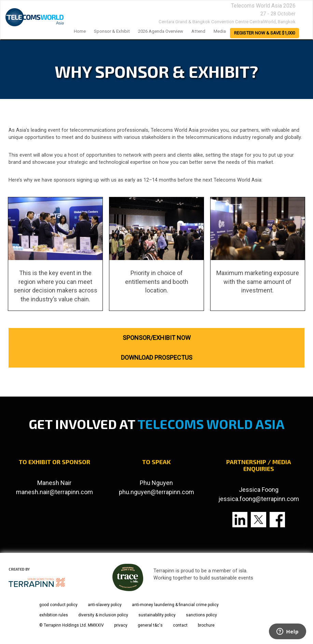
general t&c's (150, 625)
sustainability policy (157, 615)
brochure (206, 625)
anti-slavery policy (105, 605)
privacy (121, 625)
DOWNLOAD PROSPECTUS (157, 357)
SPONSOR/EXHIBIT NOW (157, 338)
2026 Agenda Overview (161, 31)
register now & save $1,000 (264, 33)
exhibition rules (54, 615)
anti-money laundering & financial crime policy (175, 605)
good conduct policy (58, 605)
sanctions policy (201, 615)
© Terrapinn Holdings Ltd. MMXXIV (72, 625)
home (80, 31)
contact (180, 625)
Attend (198, 31)
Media (220, 31)
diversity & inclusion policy (103, 615)
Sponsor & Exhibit (112, 31)
